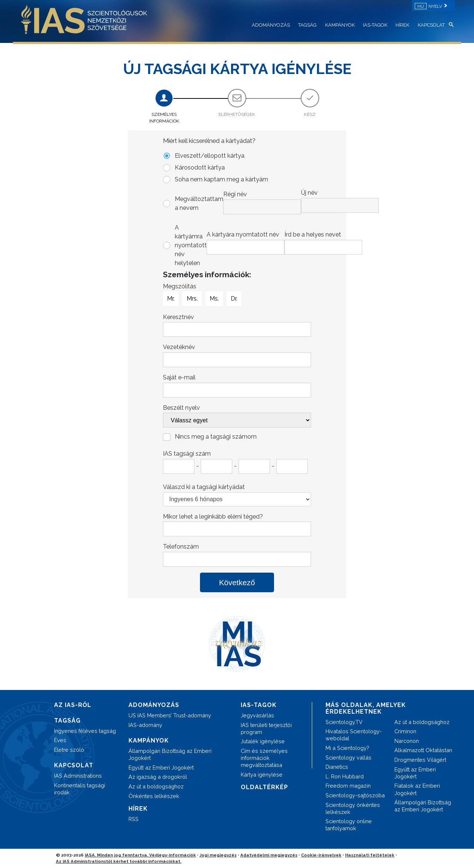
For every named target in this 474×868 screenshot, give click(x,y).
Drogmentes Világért (420, 760)
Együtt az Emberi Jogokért (161, 768)
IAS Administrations (78, 776)
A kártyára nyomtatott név (243, 234)
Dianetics (337, 767)
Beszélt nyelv (181, 408)
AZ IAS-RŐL (73, 705)
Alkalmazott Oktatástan (423, 750)
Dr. (234, 299)
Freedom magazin (348, 786)
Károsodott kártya (200, 167)
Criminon (405, 731)
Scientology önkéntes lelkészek (353, 808)
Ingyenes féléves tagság (85, 731)
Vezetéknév (179, 347)
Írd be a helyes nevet (313, 234)
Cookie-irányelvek (321, 855)
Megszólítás (180, 286)
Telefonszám (181, 547)
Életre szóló (69, 750)
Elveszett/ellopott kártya (210, 156)
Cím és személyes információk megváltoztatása (264, 758)
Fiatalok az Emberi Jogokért (417, 789)
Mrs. (192, 299)
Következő (237, 582)
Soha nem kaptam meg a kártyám (221, 179)
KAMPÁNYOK (340, 25)
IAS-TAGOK (375, 25)
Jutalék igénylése (263, 741)
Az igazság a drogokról (158, 777)
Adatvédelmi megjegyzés (269, 855)
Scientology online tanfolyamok (349, 825)
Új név (309, 193)
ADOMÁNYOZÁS (271, 25)
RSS (133, 819)
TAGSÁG (307, 25)
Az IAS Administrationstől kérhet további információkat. (119, 861)
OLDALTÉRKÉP (264, 787)
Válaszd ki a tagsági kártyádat (204, 487)
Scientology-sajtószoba (355, 795)
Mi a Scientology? (347, 748)
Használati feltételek (370, 855)
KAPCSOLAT (431, 25)
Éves (60, 740)
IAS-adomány (145, 725)
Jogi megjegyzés (218, 855)
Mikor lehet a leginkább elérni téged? (213, 517)
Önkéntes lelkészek (154, 796)
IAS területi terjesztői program (266, 728)
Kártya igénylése (262, 775)
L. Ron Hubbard (345, 776)
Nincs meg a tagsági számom (216, 437)
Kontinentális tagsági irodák (80, 789)
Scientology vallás (348, 758)
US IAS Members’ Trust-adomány (170, 715)
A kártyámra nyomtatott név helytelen (243, 245)
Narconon (407, 741)
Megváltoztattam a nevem (243, 201)
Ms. (214, 299)
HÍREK (402, 25)
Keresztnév (178, 317)
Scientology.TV (344, 722)
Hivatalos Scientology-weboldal (354, 735)
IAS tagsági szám (187, 454)
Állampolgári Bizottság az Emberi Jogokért (170, 754)
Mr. (171, 299)
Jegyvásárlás (257, 715)
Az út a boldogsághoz (156, 786)
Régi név (235, 194)
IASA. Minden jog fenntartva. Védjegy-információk (140, 855)
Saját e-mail (179, 377)
